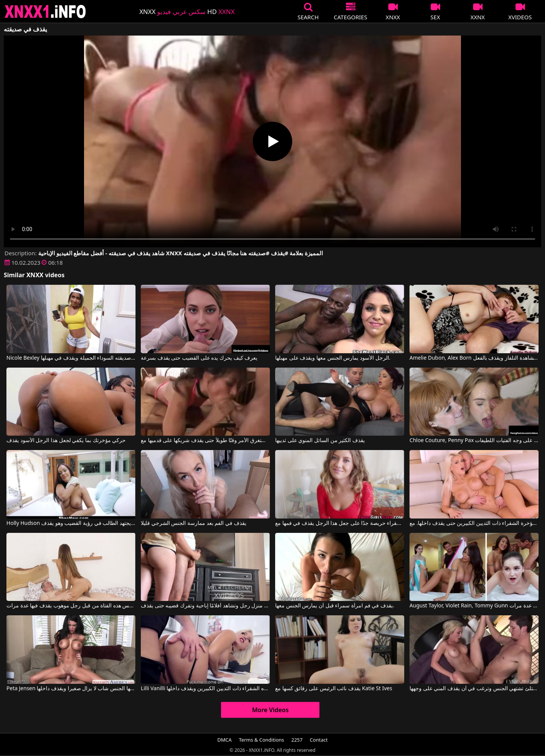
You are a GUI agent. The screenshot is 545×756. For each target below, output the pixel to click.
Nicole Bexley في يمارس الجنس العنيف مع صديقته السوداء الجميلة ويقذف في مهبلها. (71, 358)
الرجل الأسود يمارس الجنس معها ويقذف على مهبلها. (333, 358)
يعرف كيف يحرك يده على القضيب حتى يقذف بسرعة (199, 358)
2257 (297, 740)
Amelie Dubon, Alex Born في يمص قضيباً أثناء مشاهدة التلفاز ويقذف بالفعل (474, 358)
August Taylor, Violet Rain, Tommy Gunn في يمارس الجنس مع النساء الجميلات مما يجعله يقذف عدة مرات (474, 606)
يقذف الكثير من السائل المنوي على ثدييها (320, 441)
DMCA (224, 740)
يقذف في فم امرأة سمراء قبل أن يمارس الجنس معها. (335, 606)
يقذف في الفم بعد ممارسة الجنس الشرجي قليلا (193, 523)
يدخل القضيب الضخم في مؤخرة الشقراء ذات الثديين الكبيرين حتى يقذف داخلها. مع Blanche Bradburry (474, 523)
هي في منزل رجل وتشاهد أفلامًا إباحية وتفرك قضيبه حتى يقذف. (205, 606)
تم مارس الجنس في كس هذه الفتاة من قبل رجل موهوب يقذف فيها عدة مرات (71, 606)
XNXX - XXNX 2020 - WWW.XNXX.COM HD (45, 12)
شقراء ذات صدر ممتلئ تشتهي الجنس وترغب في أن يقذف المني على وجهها (474, 689)
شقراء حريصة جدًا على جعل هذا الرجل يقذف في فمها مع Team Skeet (340, 523)
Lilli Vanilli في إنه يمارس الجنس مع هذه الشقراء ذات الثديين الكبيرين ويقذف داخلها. (205, 689)
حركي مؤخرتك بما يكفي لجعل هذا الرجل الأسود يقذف (66, 441)
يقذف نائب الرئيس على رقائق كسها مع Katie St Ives (334, 689)
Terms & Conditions (261, 740)
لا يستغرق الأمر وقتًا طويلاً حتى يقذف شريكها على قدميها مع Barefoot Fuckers (205, 441)
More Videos (270, 710)
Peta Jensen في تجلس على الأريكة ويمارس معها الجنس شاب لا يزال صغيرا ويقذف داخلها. (71, 689)
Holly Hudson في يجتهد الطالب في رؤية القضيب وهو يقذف (71, 523)
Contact (319, 740)
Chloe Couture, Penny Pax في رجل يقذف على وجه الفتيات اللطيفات (474, 441)
